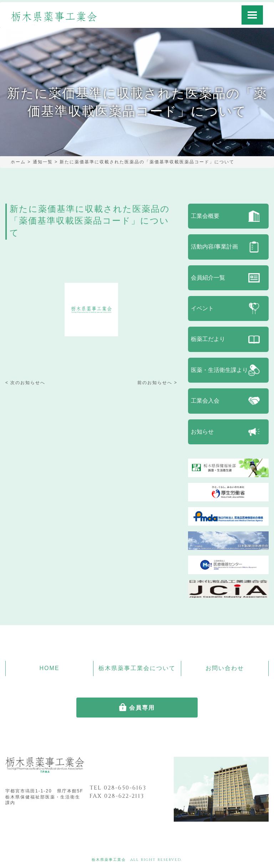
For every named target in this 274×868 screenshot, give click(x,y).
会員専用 (142, 708)
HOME (49, 668)
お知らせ (202, 432)
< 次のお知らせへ (25, 383)
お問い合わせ (225, 668)
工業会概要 (205, 216)
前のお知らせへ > (157, 383)
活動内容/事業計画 (214, 247)
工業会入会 (205, 401)
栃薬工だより (208, 339)
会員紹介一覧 (208, 278)
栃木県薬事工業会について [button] (137, 668)
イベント (202, 308)
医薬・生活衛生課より (219, 370)
